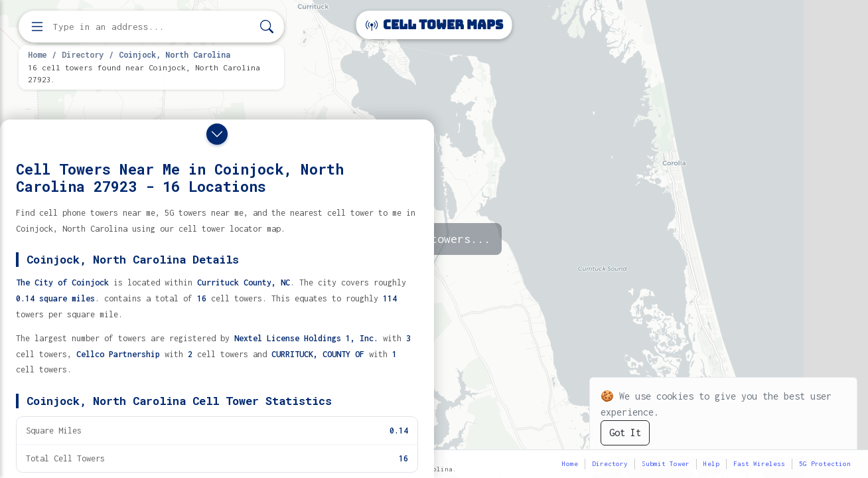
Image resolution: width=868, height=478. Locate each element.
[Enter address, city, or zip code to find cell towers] (153, 27)
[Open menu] (37, 27)
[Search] (267, 27)
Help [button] (711, 464)
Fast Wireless (759, 464)
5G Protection (825, 464)
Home (37, 54)
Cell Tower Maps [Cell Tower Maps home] (434, 25)
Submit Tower (666, 464)
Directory (83, 54)
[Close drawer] (217, 134)
